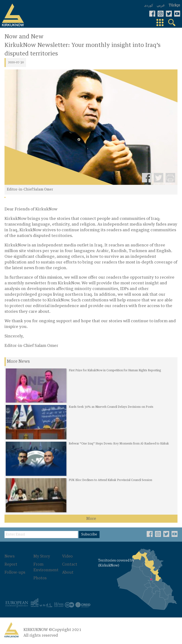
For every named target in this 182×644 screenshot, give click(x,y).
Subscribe (89, 535)
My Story (42, 556)
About (68, 572)
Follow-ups (15, 572)
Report (11, 564)
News (10, 556)
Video (67, 556)
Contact (70, 564)
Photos (40, 578)
